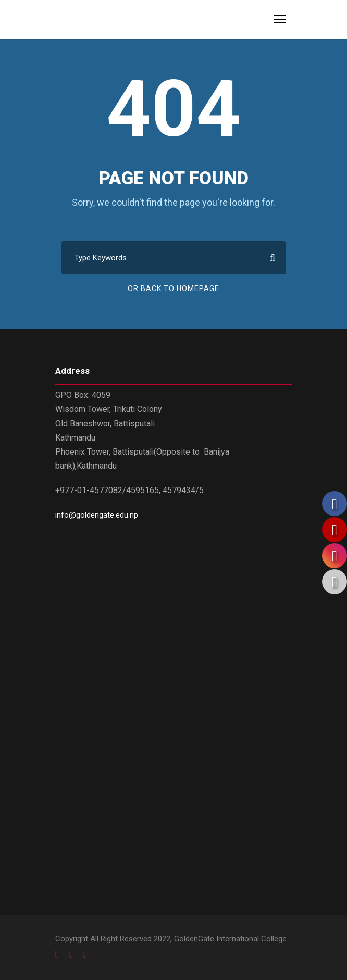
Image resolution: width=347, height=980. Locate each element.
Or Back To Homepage (173, 288)
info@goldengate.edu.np (97, 515)
